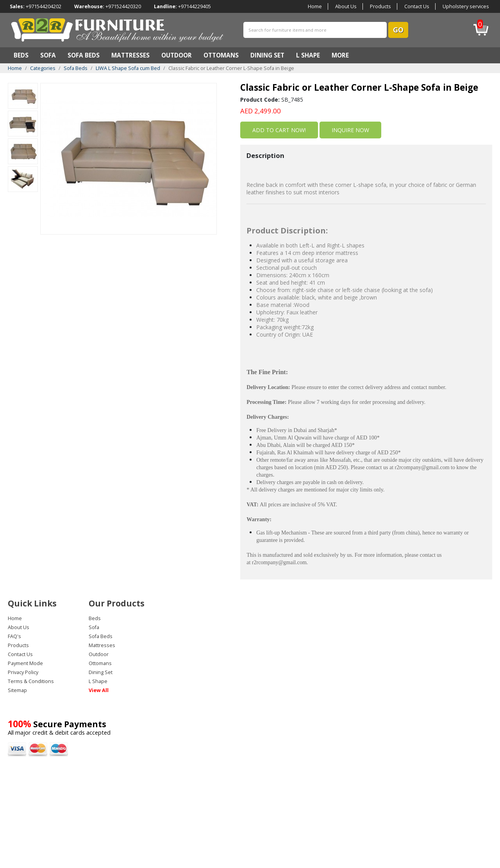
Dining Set (267, 55)
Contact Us (417, 6)
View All (99, 690)
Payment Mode (25, 663)
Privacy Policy (23, 672)
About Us (346, 6)
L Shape (308, 55)
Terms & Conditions (31, 681)
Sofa (48, 55)
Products (380, 6)
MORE (340, 55)
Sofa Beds (84, 55)
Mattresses (130, 55)
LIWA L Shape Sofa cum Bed (128, 68)
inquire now (350, 130)
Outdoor (177, 55)
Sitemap (17, 690)
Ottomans (221, 55)
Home (315, 6)
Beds (21, 55)
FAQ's (14, 636)
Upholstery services (466, 6)
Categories (43, 68)
